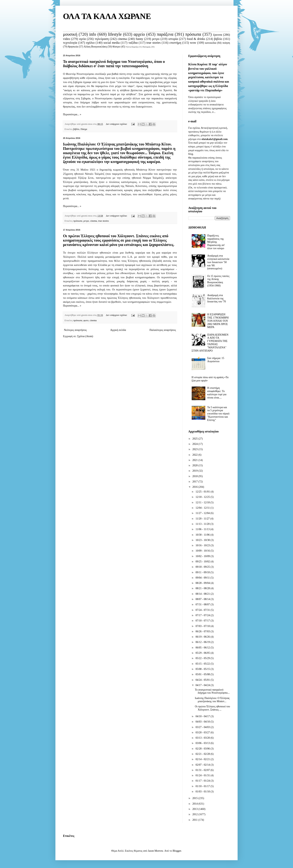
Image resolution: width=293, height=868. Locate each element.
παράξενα (165, 34)
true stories (153, 43)
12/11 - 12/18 (203, 502)
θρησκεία (73, 47)
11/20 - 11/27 (203, 519)
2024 (195, 444)
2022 (195, 455)
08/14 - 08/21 (203, 594)
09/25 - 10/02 (203, 562)
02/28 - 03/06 (203, 749)
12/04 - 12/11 (203, 508)
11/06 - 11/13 (203, 529)
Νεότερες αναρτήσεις (75, 330)
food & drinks (196, 39)
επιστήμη (175, 43)
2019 (195, 471)
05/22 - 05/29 (203, 658)
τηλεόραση (102, 39)
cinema (122, 39)
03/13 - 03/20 (203, 738)
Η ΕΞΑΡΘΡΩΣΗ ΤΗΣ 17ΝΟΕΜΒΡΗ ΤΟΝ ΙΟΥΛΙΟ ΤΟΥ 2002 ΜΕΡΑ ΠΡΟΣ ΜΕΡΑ (218, 321)
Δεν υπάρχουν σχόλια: (117, 124)
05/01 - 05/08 (203, 674)
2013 (195, 809)
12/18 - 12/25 (203, 497)
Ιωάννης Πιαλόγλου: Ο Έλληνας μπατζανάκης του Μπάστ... (212, 700)
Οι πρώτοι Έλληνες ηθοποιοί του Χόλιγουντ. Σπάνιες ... (212, 708)
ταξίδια (133, 43)
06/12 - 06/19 (203, 642)
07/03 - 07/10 (203, 626)
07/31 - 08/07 (203, 604)
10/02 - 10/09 (203, 556)
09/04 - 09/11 (203, 578)
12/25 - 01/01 (203, 492)
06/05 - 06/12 (203, 648)
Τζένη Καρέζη (132, 47)
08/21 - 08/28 (203, 588)
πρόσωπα (193, 34)
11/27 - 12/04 (203, 513)
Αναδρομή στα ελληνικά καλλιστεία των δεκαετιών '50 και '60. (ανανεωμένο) (218, 262)
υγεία (82, 39)
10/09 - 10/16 (203, 551)
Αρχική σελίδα (118, 330)
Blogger (177, 851)
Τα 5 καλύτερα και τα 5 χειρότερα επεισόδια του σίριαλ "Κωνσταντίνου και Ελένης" (218, 414)
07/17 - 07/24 (203, 615)
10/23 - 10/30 (203, 540)
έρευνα (218, 35)
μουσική (70, 34)
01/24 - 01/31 (203, 775)
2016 (195, 487)
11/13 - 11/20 (203, 524)
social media (111, 43)
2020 (195, 465)
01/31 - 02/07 (203, 770)
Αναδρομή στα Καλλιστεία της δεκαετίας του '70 (217, 298)
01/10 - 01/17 (203, 786)
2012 (195, 814)
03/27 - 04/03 (203, 727)
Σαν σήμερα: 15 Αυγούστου (216, 360)
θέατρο (116, 47)
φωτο (86, 320)
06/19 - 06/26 (203, 637)
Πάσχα (84, 129)
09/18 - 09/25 (203, 567)
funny (139, 39)
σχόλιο (90, 43)
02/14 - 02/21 (203, 759)
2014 (195, 804)
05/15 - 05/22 (203, 664)
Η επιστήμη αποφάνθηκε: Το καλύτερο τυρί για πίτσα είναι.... (217, 393)
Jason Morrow (155, 851)
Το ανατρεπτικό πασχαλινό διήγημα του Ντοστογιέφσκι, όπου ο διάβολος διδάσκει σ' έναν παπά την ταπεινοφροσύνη (114, 64)
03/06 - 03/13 (203, 743)
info (93, 34)
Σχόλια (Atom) (85, 336)
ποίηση (226, 43)
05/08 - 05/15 (203, 669)
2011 (195, 820)
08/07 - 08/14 (203, 599)
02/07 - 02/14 (203, 765)
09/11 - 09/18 (203, 572)
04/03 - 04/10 (203, 722)
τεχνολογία (70, 43)
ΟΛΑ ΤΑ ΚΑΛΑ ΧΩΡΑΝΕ (107, 16)
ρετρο (156, 39)
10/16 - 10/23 (203, 545)
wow (193, 43)
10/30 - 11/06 (203, 535)
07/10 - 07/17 (203, 621)
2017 (195, 482)
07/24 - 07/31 (203, 610)
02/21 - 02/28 (203, 754)
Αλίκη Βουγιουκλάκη (95, 47)
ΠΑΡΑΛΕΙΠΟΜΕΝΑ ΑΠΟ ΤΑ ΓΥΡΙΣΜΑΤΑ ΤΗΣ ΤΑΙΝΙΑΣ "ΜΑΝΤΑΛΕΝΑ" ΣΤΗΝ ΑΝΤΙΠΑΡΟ (210, 343)
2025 (195, 439)
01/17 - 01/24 (203, 781)
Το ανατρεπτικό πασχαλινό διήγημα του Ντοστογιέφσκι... (212, 691)
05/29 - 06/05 (203, 653)
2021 (195, 460)
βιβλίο (218, 39)
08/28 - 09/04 (203, 583)
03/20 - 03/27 (203, 732)
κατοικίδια (211, 43)
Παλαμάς (146, 47)
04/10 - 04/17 (203, 716)
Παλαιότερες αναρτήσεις (163, 330)
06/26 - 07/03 (203, 631)
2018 (195, 476)
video (67, 39)
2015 (195, 798)
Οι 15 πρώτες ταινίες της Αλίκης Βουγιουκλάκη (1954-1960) (218, 281)
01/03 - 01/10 (203, 792)
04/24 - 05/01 (203, 680)
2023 (195, 449)
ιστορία (173, 39)
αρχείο (139, 34)
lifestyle (115, 34)
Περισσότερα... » (72, 114)
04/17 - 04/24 (203, 685)
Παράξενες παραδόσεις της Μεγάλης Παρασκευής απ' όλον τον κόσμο (216, 242)
